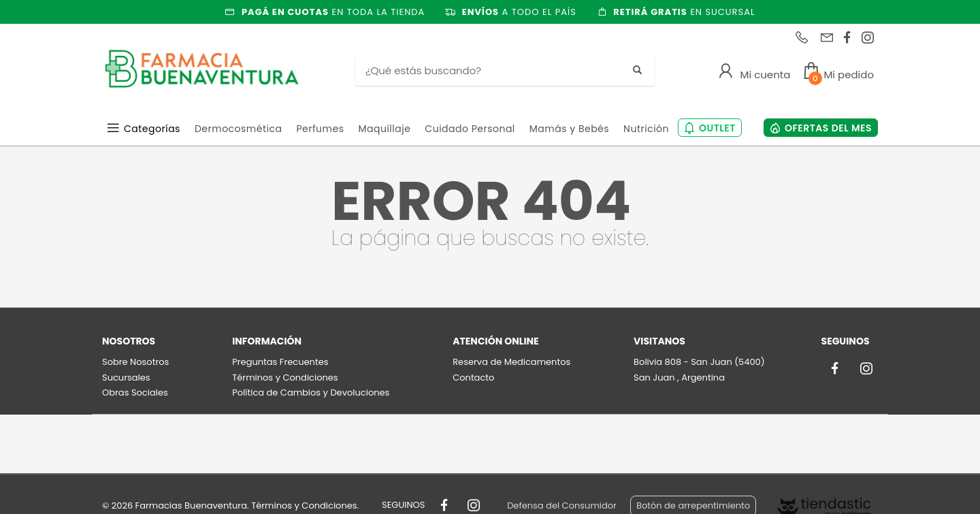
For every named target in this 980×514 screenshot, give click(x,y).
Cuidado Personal (470, 129)
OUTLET (717, 128)
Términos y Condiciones (285, 378)
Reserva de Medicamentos (511, 362)
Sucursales (126, 378)
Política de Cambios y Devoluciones (311, 392)
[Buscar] (495, 71)
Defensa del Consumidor (562, 505)
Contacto (473, 378)
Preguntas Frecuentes (280, 362)
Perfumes (320, 129)
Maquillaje (384, 129)
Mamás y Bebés (569, 129)
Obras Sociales (135, 392)
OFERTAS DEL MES (828, 128)
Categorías (152, 129)
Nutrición (646, 129)
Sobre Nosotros (135, 362)
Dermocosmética (239, 129)
